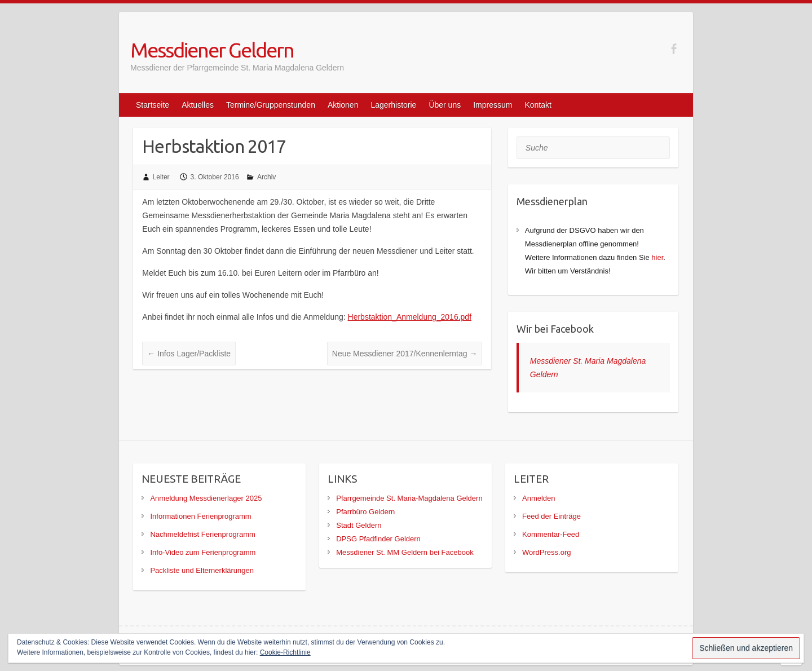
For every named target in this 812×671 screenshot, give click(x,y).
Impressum (493, 105)
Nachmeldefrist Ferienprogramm (202, 534)
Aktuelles (198, 105)
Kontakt (538, 105)
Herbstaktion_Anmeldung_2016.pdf (410, 317)
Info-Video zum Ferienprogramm (203, 552)
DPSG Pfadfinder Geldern (378, 539)
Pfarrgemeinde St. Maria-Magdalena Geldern (409, 498)
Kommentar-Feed (551, 534)
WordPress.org (546, 552)
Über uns (445, 105)
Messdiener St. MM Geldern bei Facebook (405, 552)
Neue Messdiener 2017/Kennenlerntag (405, 354)
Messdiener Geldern (212, 50)
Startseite (153, 105)
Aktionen (343, 105)
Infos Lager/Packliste (189, 354)
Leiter (161, 177)
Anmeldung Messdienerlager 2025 (206, 498)
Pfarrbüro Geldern (365, 512)
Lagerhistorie (393, 105)
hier (657, 257)
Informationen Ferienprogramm (200, 516)
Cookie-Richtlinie (285, 652)
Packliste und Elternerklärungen (202, 570)
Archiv (266, 177)
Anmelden (539, 498)
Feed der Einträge (551, 516)
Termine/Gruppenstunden (271, 105)
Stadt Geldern (359, 525)
